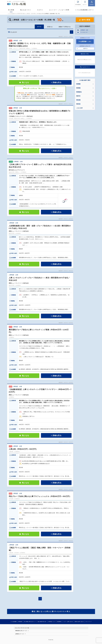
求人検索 (11, 10)
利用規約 (20, 622)
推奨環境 (59, 622)
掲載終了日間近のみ (65, 27)
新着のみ (50, 27)
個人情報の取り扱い (42, 622)
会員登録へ (86, 42)
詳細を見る (57, 82)
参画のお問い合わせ (79, 622)
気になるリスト (26, 10)
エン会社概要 (14, 622)
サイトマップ (89, 622)
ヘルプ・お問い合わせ (68, 622)
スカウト (40, 10)
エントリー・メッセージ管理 (59, 10)
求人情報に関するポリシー (30, 622)
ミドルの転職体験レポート (85, 10)
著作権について (52, 622)
